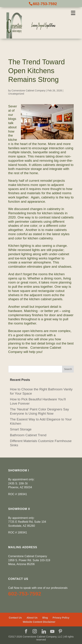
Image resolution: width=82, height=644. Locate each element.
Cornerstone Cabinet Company (28, 91)
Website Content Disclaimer (39, 622)
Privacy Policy (61, 618)
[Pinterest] (60, 632)
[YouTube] (52, 632)
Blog (45, 618)
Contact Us (15, 618)
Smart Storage (21, 429)
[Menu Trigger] (73, 13)
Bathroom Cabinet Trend (28, 435)
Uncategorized (16, 94)
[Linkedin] (44, 632)
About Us (32, 618)
